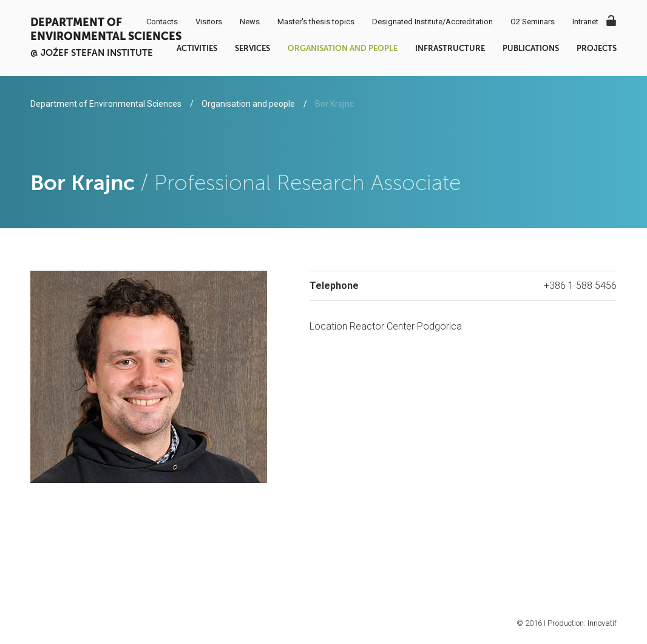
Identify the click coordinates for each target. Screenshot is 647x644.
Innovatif (602, 623)
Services (252, 48)
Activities (197, 48)
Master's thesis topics (316, 22)
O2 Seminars (533, 22)
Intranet (585, 22)
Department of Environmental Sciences (106, 29)
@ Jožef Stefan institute (92, 53)
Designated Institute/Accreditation (432, 22)
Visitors (209, 22)
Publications (531, 48)
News (250, 22)
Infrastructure (450, 48)
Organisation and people (343, 48)
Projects (597, 48)
